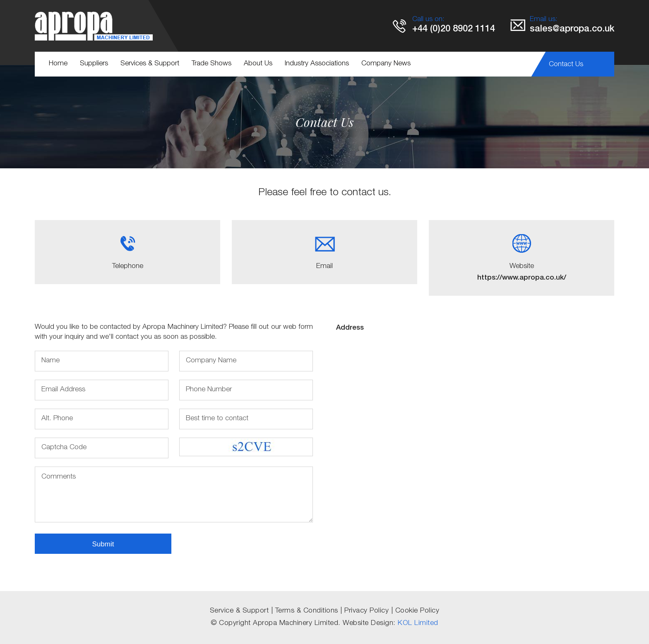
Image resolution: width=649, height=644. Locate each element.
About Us (258, 64)
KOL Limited (418, 624)
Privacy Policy (367, 611)
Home (58, 64)
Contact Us (566, 65)
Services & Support (150, 64)
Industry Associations (317, 64)
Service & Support (239, 611)
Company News (386, 64)
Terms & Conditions (307, 611)
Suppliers (94, 64)
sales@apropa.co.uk (572, 29)
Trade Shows (212, 64)
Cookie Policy (417, 611)
